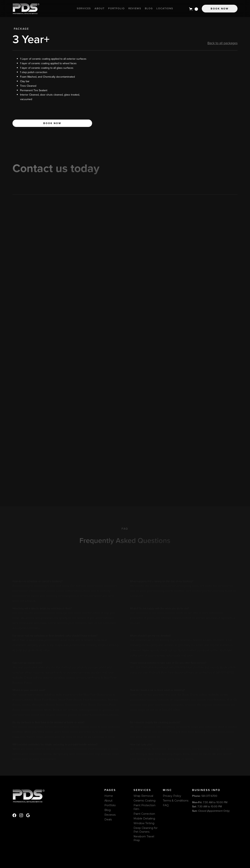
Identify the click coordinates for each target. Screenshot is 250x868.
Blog (149, 8)
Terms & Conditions (176, 801)
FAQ (166, 805)
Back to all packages (222, 43)
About (100, 8)
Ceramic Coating (144, 801)
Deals (108, 819)
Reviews (135, 8)
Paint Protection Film (144, 807)
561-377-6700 (205, 796)
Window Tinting (144, 823)
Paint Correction (144, 814)
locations (165, 8)
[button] (194, 9)
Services (84, 8)
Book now (52, 123)
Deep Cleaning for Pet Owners (146, 830)
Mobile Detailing (144, 819)
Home (109, 796)
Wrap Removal (143, 796)
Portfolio (116, 8)
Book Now (220, 9)
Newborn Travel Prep (144, 838)
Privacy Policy (172, 796)
